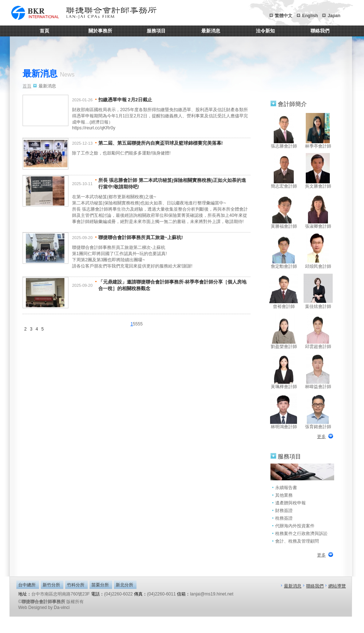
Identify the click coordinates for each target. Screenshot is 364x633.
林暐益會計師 (318, 371)
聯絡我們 (320, 31)
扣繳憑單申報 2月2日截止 (125, 100)
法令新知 (265, 31)
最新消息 (211, 31)
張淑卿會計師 (318, 211)
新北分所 (124, 585)
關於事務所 (100, 31)
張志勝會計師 (284, 131)
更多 (321, 437)
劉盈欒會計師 (284, 331)
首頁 (44, 31)
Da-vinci (62, 607)
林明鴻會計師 (284, 411)
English (310, 16)
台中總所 (27, 585)
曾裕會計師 (284, 291)
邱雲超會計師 (318, 331)
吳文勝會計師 (318, 171)
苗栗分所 (100, 585)
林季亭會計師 (318, 131)
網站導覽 (337, 586)
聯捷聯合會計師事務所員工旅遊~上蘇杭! (141, 237)
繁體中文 (284, 16)
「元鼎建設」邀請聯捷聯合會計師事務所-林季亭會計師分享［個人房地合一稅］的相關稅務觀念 (172, 285)
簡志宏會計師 (284, 171)
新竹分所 (51, 585)
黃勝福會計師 (284, 211)
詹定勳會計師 (284, 251)
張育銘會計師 (318, 411)
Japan (334, 16)
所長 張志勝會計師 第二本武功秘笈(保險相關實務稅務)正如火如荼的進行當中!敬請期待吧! (172, 183)
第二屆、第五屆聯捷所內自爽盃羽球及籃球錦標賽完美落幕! (161, 143)
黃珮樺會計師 (284, 371)
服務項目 (156, 31)
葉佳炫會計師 (318, 291)
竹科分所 (76, 585)
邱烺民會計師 (318, 251)
